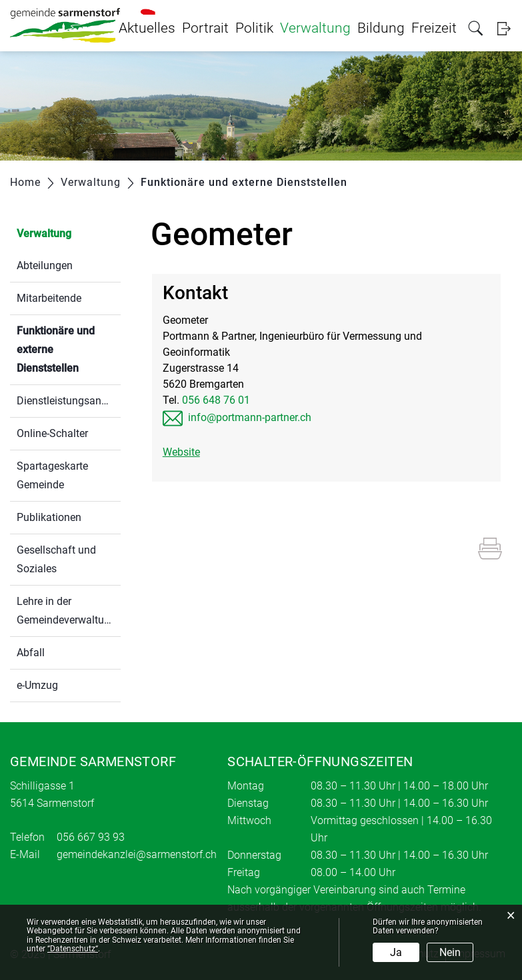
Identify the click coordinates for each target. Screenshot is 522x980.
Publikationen (49, 517)
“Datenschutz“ (73, 949)
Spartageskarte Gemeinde (52, 475)
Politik (254, 28)
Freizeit (434, 28)
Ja (396, 952)
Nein (450, 952)
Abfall (31, 653)
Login (504, 28)
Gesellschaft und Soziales (56, 559)
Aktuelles (147, 28)
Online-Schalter (52, 433)
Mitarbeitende (49, 298)
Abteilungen (45, 265)
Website (181, 452)
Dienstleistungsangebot (69, 401)
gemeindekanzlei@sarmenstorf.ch (137, 854)
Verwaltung (315, 28)
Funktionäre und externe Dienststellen (69, 349)
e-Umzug (37, 685)
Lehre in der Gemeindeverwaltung (66, 611)
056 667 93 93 (91, 837)
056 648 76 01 (216, 400)
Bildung (381, 28)
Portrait (205, 28)
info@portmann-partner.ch (250, 417)
